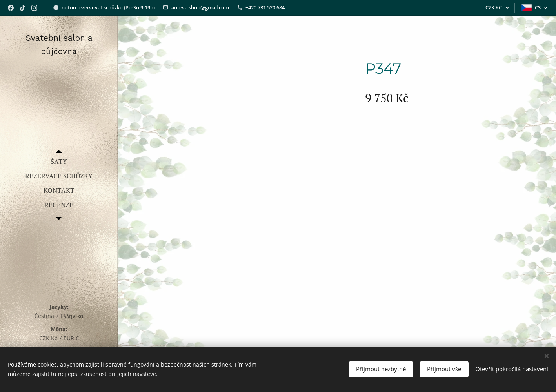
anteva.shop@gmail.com (200, 7)
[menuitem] (59, 161)
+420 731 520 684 (265, 7)
